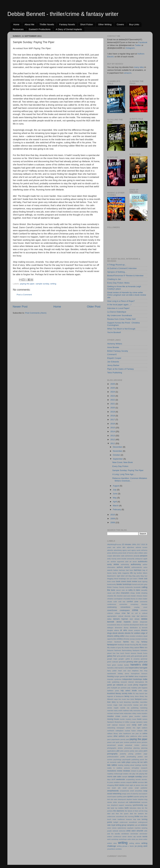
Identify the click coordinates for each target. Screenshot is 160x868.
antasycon (139, 559)
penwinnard (111, 745)
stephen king (143, 799)
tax (116, 808)
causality (144, 590)
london (145, 699)
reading (121, 765)
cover (145, 607)
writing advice (135, 843)
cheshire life (112, 596)
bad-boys (138, 570)
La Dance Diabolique (117, 312)
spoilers (130, 797)
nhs (134, 728)
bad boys (130, 570)
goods (145, 656)
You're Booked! (114, 332)
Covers (120, 24)
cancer (118, 590)
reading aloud (129, 765)
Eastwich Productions (40, 29)
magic (115, 705)
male (121, 705)
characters (125, 593)
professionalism (113, 757)
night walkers (142, 728)
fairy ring (135, 642)
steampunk (122, 799)
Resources (18, 29)
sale (115, 777)
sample (125, 777)
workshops (123, 839)
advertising (118, 550)
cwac (134, 616)
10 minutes (127, 544)
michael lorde (118, 713)
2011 (113, 443)
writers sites (112, 843)
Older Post (94, 307)
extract (110, 642)
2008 (113, 522)
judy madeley (132, 688)
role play (132, 774)
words (145, 837)
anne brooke (122, 559)
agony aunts (136, 550)
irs (146, 682)
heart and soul (124, 671)
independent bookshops (132, 679)
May (115, 498)
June (115, 494)
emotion (133, 636)
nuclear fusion (130, 731)
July (115, 490)
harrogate (143, 668)
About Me (29, 24)
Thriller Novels (47, 24)
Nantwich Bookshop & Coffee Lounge (121, 722)
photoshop (128, 748)
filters (142, 648)
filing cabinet (135, 648)
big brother (138, 573)
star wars (114, 799)
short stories (120, 785)
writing (53, 284)
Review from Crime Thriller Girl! (121, 319)
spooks (137, 797)
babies (116, 570)
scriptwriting (130, 779)
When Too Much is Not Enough (121, 329)
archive (113, 562)
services (141, 782)
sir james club (139, 785)
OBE (146, 731)
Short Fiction (87, 24)
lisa (146, 696)
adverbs (110, 550)
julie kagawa (143, 688)
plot (118, 751)
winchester (134, 834)
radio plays (126, 762)
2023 (113, 396)
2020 (113, 408)
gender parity (126, 656)
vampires (131, 825)
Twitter (138, 45)
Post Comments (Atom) (36, 313)
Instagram (130, 48)
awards (110, 570)
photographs (112, 748)
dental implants (124, 622)
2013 (113, 436)
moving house (113, 719)
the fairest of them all (133, 811)
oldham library (113, 734)
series (135, 782)
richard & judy (136, 771)
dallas (109, 619)
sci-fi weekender (118, 779)
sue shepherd (112, 805)
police (141, 751)
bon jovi (130, 579)
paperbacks (116, 739)
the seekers (139, 814)
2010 (113, 515)
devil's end (143, 625)
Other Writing (105, 24)
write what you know (135, 839)
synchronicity (138, 805)
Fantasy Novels (67, 24)
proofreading (131, 757)
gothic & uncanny (133, 659)
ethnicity (126, 639)
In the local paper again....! (119, 305)
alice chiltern (139, 553)
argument (121, 562)
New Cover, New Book (123, 462)
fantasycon (112, 645)
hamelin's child (139, 665)
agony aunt (127, 550)
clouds (110, 602)
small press (128, 788)
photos (120, 748)
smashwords (113, 791)
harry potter (112, 671)
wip (134, 837)
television (133, 808)
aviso (145, 567)
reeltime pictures (123, 768)
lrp (118, 702)
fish (146, 648)
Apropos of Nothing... (117, 272)
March (116, 506)
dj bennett (143, 628)
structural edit (123, 802)
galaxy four (112, 656)
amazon (128, 73)
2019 (113, 412)
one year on (137, 734)
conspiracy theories (139, 604)
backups (122, 570)
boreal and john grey (140, 584)
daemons (144, 616)
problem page (141, 754)
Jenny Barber (113, 365)
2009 (113, 519)
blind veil (124, 576)
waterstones (122, 828)
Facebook (143, 42)
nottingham (120, 731)
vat (136, 825)
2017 (113, 420)
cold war (122, 602)
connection (123, 604)
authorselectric (137, 567)
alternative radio (119, 556)
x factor (131, 846)
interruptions (140, 682)
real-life (145, 765)
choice (145, 596)
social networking (114, 794)
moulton (144, 713)
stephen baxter (132, 799)
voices (114, 828)
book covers (121, 581)
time (142, 816)
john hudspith (112, 688)
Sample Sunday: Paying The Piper (128, 470)
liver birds (130, 699)
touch (109, 819)
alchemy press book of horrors (123, 553)
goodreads (138, 656)
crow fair (126, 613)
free (114, 653)
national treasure (118, 725)
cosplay (137, 607)
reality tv (111, 768)
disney (126, 628)
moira (139, 713)
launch (142, 693)
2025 (113, 388)
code (115, 602)
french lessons (131, 653)
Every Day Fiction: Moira (118, 283)
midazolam (128, 713)
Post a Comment (24, 295)
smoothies (139, 791)
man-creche (128, 705)
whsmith (140, 831)
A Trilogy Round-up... (117, 265)
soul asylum (143, 794)
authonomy (136, 564)
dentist (135, 622)
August (116, 486)
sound (109, 797)
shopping (111, 785)
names (145, 719)
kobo (130, 693)
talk (109, 808)
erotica (120, 639)
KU (134, 693)
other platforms (131, 736)
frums (145, 653)
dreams (144, 630)
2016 (113, 424)
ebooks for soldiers (133, 633)
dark (131, 619)
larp (137, 693)
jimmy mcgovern (140, 685)
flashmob (118, 650)
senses (123, 782)
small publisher (141, 788)
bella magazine (124, 573)
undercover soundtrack (128, 822)
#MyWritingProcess (114, 544)
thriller (137, 816)
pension (144, 742)
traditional (121, 819)
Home (16, 24)
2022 (113, 400)
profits (123, 757)
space (114, 797)
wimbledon (125, 834)
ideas (136, 676)
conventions (125, 607)
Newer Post (20, 307)
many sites (139, 67)
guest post (143, 662)
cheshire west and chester (126, 596)
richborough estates (121, 774)
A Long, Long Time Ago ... (124, 474)
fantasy (144, 642)
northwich (111, 731)
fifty (137, 645)
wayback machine (134, 828)
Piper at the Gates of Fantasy (121, 369)
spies (125, 797)
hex (141, 671)
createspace (125, 610)
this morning (129, 816)
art (130, 562)
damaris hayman (121, 619)
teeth (127, 808)
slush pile (116, 788)
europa (132, 639)
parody (123, 739)
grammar (144, 659)
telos (139, 808)
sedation (117, 782)
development (134, 625)
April (115, 502)
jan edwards (118, 685)
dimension (118, 628)
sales (119, 777)
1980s (134, 544)
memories (137, 711)
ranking (134, 762)
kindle (134, 691)
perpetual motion (132, 745)
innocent (124, 682)
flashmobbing (127, 650)
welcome (122, 831)
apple (145, 559)
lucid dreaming (125, 702)
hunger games (120, 676)
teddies (121, 808)
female (127, 645)
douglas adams (113, 630)
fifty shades (143, 645)
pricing (131, 754)
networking (111, 728)
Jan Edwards (113, 362)
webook (115, 831)
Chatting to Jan (114, 279)
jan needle (128, 685)
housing (110, 676)
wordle (139, 837)
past (127, 739)
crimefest (144, 610)
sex (146, 782)
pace (109, 739)
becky (115, 573)
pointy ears (134, 751)
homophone (135, 674)
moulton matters (141, 716)
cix (137, 599)
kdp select (125, 691)
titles (146, 816)
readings (138, 765)
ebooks (121, 633)
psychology (117, 759)
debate (137, 619)
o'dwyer (140, 731)
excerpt (138, 639)
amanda (136, 556)
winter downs (127, 837)
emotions (139, 636)
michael (110, 713)
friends (140, 653)
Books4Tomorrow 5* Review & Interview (125, 276)
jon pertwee (122, 688)
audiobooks (143, 562)
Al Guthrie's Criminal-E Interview (122, 268)
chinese (139, 596)
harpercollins (134, 668)
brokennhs (129, 587)
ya (136, 846)
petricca (144, 745)
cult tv (138, 613)
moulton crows (114, 716)
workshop (115, 839)
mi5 (146, 711)
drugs (109, 633)
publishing (135, 759)
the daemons (119, 811)
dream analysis (134, 630)
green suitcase (113, 662)
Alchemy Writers (115, 344)
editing (117, 636)
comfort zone (132, 602)
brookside (137, 587)
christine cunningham (115, 599)
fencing (133, 645)
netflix (145, 725)
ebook (115, 633)
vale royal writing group (117, 825)
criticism (110, 613)
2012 (113, 440)
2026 (113, 384)
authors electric (123, 567)
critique (117, 613)
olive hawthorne (125, 734)
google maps (112, 659)
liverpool (138, 699)
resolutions (112, 771)
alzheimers (129, 556)
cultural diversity (124, 616)
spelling (120, 797)
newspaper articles (124, 728)
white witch (131, 831)
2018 (113, 416)
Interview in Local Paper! (118, 308)
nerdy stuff (137, 725)
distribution (134, 628)
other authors (119, 736)
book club (143, 579)
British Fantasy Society (118, 351)
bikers (145, 573)
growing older (132, 662)
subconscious (135, 802)
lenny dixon (135, 696)
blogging (110, 579)
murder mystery (126, 719)
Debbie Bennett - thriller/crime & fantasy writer (63, 14)
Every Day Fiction (120, 466)
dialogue (110, 628)
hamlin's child (123, 668)
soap (145, 791)
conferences (112, 604)
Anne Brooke (113, 347)
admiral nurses (141, 547)
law (146, 693)
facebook (118, 642)
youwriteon (111, 849)
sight (131, 785)
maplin (116, 708)
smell (132, 791)
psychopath (127, 759)
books (119, 584)
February (117, 509)
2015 (113, 428)
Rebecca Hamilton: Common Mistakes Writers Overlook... (130, 479)
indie (145, 679)
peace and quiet (113, 742)
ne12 (128, 725)
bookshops (127, 584)
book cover (111, 581)
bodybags (122, 579)
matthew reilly (128, 711)
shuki (127, 785)
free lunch (120, 653)
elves (127, 636)
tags (146, 805)
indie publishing (113, 682)
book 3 (136, 579)
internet (131, 682)
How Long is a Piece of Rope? (121, 301)
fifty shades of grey (114, 648)
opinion (110, 736)
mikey (134, 713)
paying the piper (27, 284)
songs (124, 794)
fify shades (126, 648)
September (118, 459)
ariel (127, 562)
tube (139, 819)
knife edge (143, 691)
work (109, 839)
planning (136, 748)
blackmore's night (114, 576)
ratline (114, 765)
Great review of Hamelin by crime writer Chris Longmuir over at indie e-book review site (127, 295)
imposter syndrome (114, 679)
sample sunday (42, 284)
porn (145, 751)
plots (122, 751)
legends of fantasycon (115, 696)
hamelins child (112, 668)
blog (130, 576)
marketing (144, 708)
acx (124, 547)
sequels (129, 782)
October (117, 455)
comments (144, 602)
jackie (110, 685)
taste (112, 808)
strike (115, 802)
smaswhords (124, 791)
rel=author (135, 768)
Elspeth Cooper (114, 358)
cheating (144, 593)
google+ (122, 659)
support (121, 805)
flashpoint (136, 650)
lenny (127, 696)
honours (144, 674)
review (120, 771)
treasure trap (131, 819)
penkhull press (136, 742)
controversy (112, 607)
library (142, 696)
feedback (121, 645)
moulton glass (127, 716)
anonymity (131, 559)
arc (108, 562)
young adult (142, 846)
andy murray (112, 559)
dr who (124, 630)
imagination (143, 676)
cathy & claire (134, 590)
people (120, 745)
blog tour (144, 576)
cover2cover (112, 610)
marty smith (118, 711)
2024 (113, 392)
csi (132, 613)
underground (143, 822)
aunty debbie (113, 564)
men (143, 711)
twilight (116, 822)
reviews (127, 771)
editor (122, 636)
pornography (112, 754)
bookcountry (112, 584)
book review (132, 581)
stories (110, 802)
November (118, 451)
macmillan (135, 702)
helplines (135, 671)
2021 (113, 404)
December (118, 447)
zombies (119, 849)
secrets (138, 779)
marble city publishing (129, 708)
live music (122, 699)
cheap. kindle (135, 593)
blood (116, 579)
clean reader (143, 599)
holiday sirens (123, 674)
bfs (131, 573)
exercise (144, 639)
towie (114, 819)
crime (135, 610)
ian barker (130, 676)
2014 (113, 432)
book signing (143, 581)
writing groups (122, 846)
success (144, 802)
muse (134, 719)
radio (119, 762)
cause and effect (114, 593)
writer (145, 839)
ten (143, 808)
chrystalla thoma (129, 599)
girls (133, 656)
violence (144, 825)
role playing (140, 774)
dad (138, 616)
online (145, 734)
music (139, 719)
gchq (119, 656)
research (144, 768)
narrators (139, 722)
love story (111, 702)
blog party (136, 576)
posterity (123, 754)
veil (139, 825)
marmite (110, 711)
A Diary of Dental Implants (69, 29)
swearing (128, 805)
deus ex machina (123, 625)
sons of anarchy (132, 794)
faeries (126, 642)
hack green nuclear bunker (118, 665)
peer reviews (125, 742)
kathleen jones (113, 691)
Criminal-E (112, 354)
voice (109, 828)
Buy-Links (134, 24)
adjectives (131, 547)
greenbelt (122, 662)
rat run (140, 762)
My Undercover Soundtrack (120, 315)
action (119, 547)
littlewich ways (113, 699)
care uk (125, 590)
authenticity (125, 564)
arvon (135, 562)
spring (142, 797)
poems (127, 751)
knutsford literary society (117, 693)
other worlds (143, 736)
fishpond (110, 650)
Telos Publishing (115, 373)
